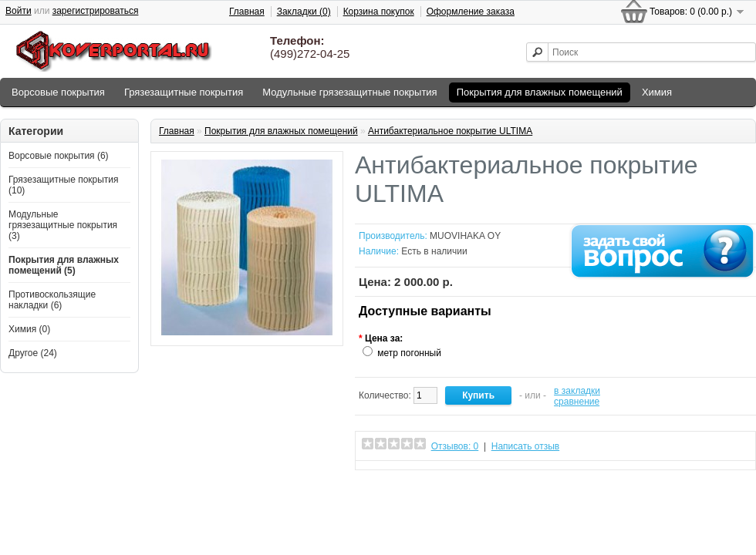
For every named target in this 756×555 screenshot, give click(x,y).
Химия (657, 92)
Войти (19, 11)
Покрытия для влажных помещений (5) (64, 265)
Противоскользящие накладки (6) (52, 300)
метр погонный (409, 353)
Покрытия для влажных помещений (540, 92)
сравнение (577, 402)
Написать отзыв (525, 446)
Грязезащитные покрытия (184, 92)
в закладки (577, 391)
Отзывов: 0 (455, 446)
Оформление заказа (471, 12)
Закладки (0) (304, 12)
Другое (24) (33, 353)
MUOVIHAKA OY (465, 236)
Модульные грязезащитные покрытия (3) (63, 225)
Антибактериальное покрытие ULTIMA (450, 131)
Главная (247, 12)
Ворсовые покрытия (58, 92)
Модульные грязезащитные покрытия (349, 92)
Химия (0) (29, 329)
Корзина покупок (379, 12)
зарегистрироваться (96, 11)
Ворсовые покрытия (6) (59, 156)
